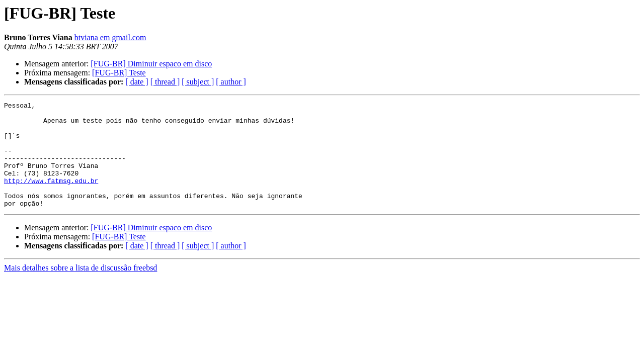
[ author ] (231, 82)
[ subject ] (198, 82)
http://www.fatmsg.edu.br (51, 197)
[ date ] (137, 82)
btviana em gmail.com (110, 37)
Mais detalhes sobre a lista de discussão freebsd (80, 289)
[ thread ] (165, 82)
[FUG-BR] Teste (119, 73)
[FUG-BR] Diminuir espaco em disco (151, 64)
